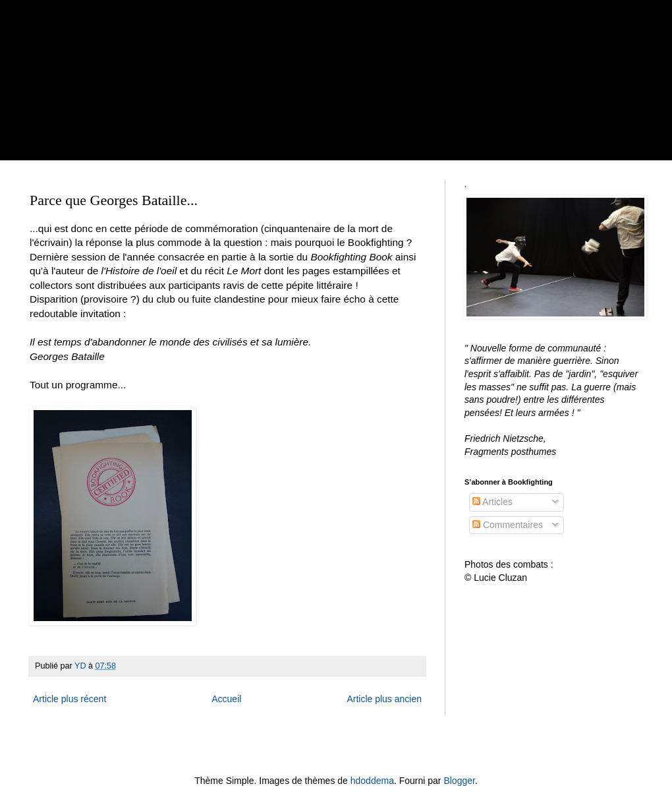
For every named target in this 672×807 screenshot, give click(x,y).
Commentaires (508, 525)
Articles (492, 502)
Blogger (459, 781)
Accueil (226, 699)
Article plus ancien (384, 699)
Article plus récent (70, 699)
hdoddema (372, 781)
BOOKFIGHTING (191, 61)
